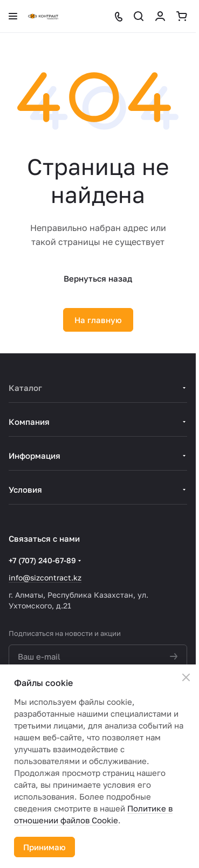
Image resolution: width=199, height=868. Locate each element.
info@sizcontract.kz (45, 577)
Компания (29, 422)
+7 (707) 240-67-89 (42, 560)
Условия (25, 489)
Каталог (25, 388)
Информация (35, 456)
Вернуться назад (98, 278)
